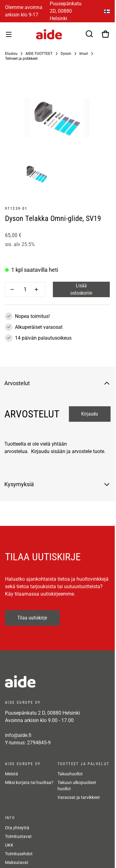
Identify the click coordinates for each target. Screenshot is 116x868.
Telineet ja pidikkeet (21, 59)
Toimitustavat (18, 836)
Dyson (66, 54)
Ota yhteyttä (17, 828)
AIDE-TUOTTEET (39, 54)
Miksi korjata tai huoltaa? (29, 782)
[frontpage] (57, 681)
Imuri (84, 54)
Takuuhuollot (70, 774)
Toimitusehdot (19, 854)
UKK (9, 845)
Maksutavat (17, 862)
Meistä (12, 774)
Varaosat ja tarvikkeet (79, 797)
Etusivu (11, 54)
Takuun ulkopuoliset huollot (77, 786)
